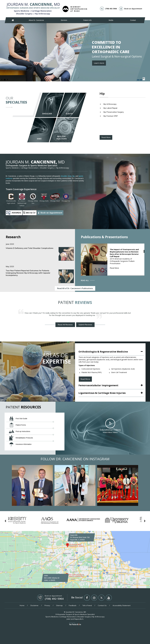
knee (70, 176)
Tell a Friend (87, 605)
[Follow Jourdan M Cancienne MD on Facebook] (87, 598)
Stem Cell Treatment (119, 372)
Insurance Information (20, 444)
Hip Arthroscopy (110, 104)
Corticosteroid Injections (91, 369)
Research (13, 237)
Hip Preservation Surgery (113, 112)
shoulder (64, 176)
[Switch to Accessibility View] (4, 639)
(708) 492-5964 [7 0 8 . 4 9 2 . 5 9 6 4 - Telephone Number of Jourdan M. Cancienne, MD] (111, 9)
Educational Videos (110, 426)
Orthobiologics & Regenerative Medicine (103, 352)
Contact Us (102, 605)
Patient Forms (17, 425)
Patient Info (87, 20)
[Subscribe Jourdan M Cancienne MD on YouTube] (109, 598)
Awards (16, 213)
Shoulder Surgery (47, 168)
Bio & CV (31, 213)
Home (13, 20)
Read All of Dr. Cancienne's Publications (75, 288)
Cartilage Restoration (29, 168)
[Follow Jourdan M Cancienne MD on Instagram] (94, 598)
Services (64, 20)
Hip (102, 94)
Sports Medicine (12, 168)
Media (111, 20)
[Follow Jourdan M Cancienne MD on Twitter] (101, 598)
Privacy (47, 605)
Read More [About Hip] (106, 137)
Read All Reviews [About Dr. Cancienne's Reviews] (65, 325)
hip (73, 176)
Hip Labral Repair (110, 108)
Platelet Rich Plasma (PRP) (92, 372)
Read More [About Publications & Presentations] (114, 268)
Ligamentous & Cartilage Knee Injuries (102, 393)
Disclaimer (34, 605)
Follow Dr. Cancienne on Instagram (75, 459)
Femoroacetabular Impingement (98, 385)
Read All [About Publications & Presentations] (85, 280)
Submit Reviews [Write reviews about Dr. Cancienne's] (85, 325)
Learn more (99, 63)
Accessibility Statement (122, 605)
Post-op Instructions (19, 432)
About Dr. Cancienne (36, 20)
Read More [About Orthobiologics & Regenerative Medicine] (85, 379)
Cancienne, (35, 162)
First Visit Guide (18, 419)
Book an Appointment (133, 9)
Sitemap (59, 605)
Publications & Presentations (104, 237)
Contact (133, 20)
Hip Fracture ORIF (110, 116)
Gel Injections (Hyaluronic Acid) (123, 369)
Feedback (73, 605)
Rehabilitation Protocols (21, 438)
